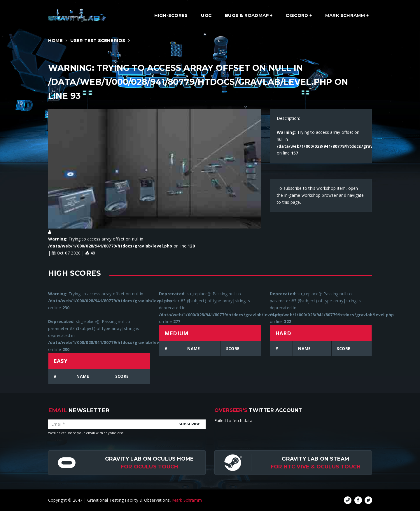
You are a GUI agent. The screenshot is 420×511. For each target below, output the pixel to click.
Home (55, 40)
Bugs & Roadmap (247, 15)
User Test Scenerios (98, 40)
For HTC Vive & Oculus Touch (316, 467)
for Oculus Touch (149, 467)
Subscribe (189, 424)
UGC (206, 15)
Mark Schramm (346, 15)
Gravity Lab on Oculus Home (149, 459)
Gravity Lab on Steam (315, 459)
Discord (298, 15)
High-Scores (171, 15)
